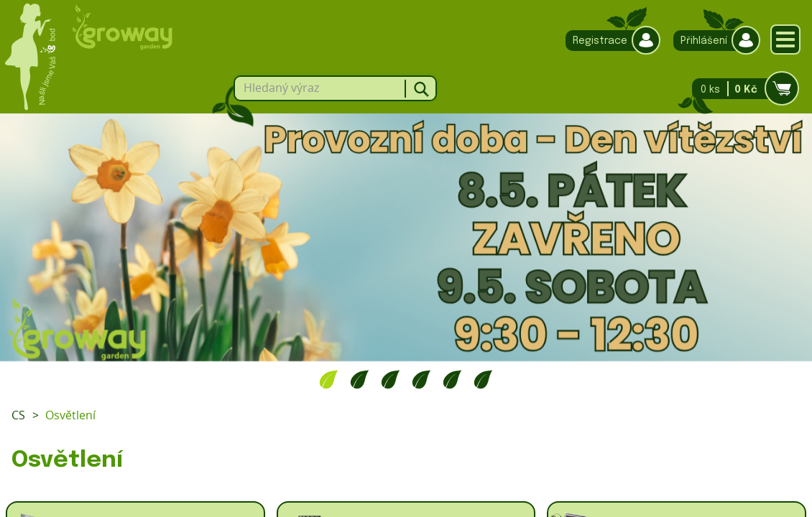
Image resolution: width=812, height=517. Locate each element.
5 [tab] (452, 379)
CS (18, 415)
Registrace (609, 41)
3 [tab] (391, 379)
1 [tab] (329, 379)
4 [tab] (421, 379)
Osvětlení (70, 415)
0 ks (741, 89)
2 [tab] (360, 379)
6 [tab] (483, 379)
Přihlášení (713, 41)
